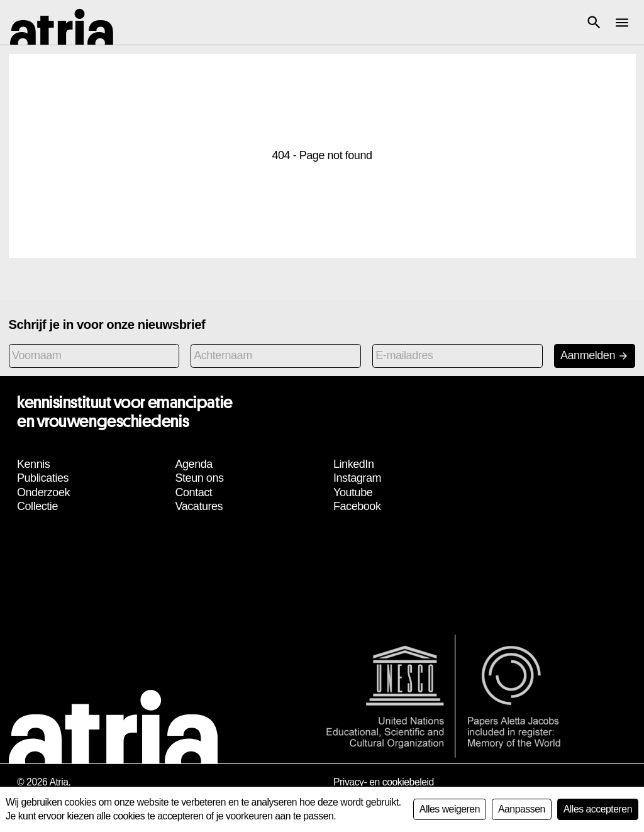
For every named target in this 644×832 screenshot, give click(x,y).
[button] (594, 23)
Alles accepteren (598, 809)
